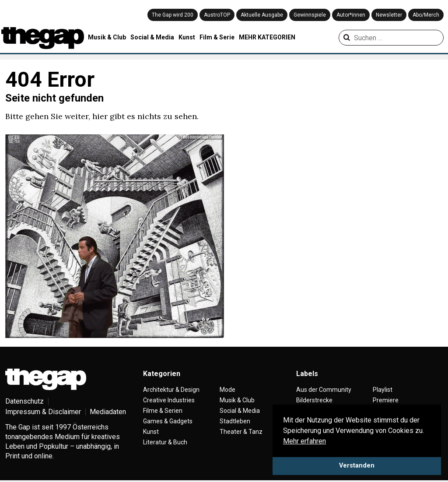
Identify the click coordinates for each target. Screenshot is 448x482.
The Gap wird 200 (173, 15)
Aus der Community (324, 390)
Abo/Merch (426, 15)
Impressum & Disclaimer (43, 412)
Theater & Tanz (241, 432)
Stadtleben (235, 421)
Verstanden (357, 466)
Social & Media (152, 37)
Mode (227, 390)
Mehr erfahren (304, 441)
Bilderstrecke (314, 400)
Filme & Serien (163, 411)
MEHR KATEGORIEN (267, 37)
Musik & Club (107, 37)
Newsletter (389, 15)
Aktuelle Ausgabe (262, 15)
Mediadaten (108, 412)
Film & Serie (217, 37)
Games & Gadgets (168, 421)
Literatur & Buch (165, 442)
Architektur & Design (171, 390)
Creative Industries (169, 400)
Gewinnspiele (310, 15)
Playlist (383, 390)
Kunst (187, 37)
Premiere (386, 400)
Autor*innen (351, 15)
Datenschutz (24, 401)
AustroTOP (217, 15)
